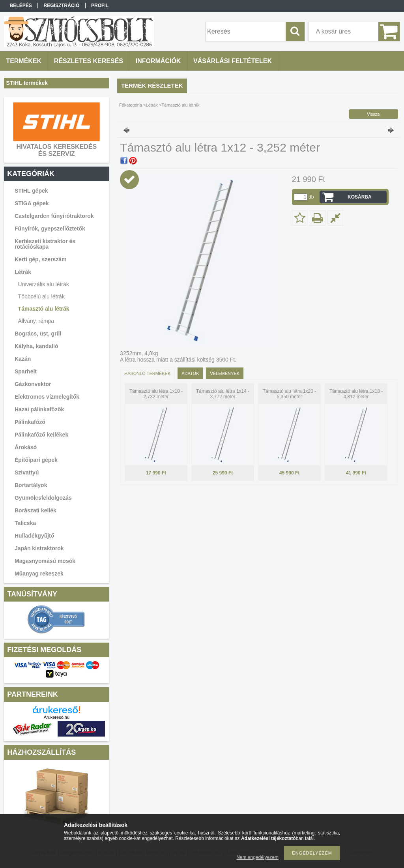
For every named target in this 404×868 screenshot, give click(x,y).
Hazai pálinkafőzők (39, 409)
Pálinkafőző (30, 422)
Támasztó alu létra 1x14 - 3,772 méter (223, 394)
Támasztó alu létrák (44, 309)
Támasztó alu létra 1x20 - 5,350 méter (289, 394)
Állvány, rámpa (36, 321)
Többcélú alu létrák (41, 296)
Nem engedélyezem (257, 857)
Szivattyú (27, 472)
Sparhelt (26, 371)
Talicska (25, 523)
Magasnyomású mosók (45, 561)
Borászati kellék (36, 510)
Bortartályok (31, 485)
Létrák (152, 105)
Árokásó (26, 447)
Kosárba (360, 197)
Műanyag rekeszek (39, 574)
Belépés (21, 6)
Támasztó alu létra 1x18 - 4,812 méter (356, 394)
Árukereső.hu (57, 717)
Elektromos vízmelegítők (47, 397)
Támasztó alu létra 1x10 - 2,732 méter (156, 394)
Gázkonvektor (33, 384)
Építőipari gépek (36, 460)
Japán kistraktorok (39, 548)
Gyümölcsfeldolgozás (43, 498)
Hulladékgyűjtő (34, 536)
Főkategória (131, 105)
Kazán (23, 359)
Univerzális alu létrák (44, 284)
